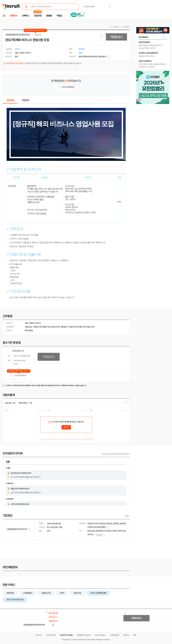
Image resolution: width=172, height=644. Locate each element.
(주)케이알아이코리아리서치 (18, 35)
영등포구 (33, 323)
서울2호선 (28, 327)
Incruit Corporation (89, 640)
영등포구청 (38, 327)
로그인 (51, 422)
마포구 (39, 323)
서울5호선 (64, 327)
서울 (26, 323)
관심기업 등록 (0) (18, 376)
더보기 (127, 516)
